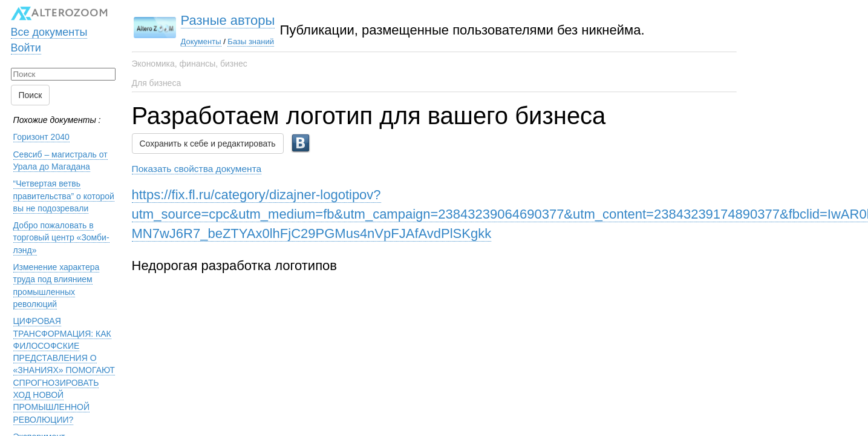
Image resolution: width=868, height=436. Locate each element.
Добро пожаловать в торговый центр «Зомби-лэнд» (61, 232)
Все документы (49, 26)
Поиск (31, 90)
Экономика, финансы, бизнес (190, 64)
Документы (159, 41)
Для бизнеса (157, 83)
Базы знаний (208, 41)
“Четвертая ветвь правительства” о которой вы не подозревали (64, 190)
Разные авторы (186, 20)
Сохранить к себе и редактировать (208, 138)
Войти (26, 42)
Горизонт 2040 (41, 131)
